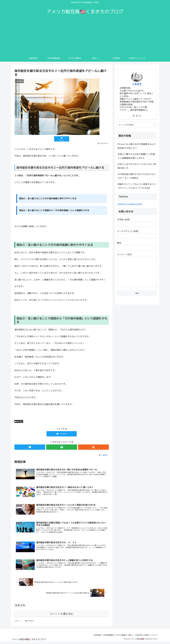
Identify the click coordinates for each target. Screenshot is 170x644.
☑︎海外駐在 (90, 637)
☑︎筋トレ (127, 637)
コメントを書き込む (62, 616)
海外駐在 (19, 421)
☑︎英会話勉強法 (102, 637)
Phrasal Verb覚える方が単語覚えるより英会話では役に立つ (137, 146)
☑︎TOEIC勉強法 (116, 637)
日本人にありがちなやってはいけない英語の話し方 (137, 166)
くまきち (137, 84)
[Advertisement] (85, 37)
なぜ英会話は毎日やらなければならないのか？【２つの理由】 (137, 176)
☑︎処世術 (136, 637)
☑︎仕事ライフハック (150, 637)
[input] (137, 125)
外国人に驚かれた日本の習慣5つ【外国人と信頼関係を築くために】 (136, 156)
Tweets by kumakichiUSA (130, 204)
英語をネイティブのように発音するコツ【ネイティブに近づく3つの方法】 (137, 186)
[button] (154, 125)
